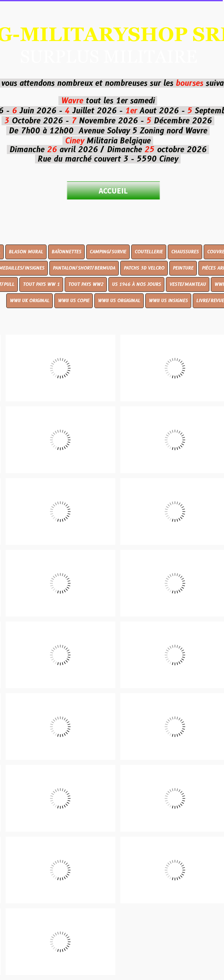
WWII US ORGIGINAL (119, 301)
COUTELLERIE (149, 252)
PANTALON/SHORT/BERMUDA (84, 268)
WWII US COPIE (74, 301)
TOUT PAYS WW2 (86, 284)
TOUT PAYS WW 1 (41, 284)
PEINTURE (183, 268)
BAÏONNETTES (66, 252)
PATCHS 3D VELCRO (144, 268)
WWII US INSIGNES (168, 301)
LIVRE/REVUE (210, 301)
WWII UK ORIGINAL (30, 301)
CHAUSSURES (185, 252)
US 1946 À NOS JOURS (136, 284)
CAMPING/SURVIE (108, 252)
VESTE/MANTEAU (188, 284)
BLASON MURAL (26, 252)
